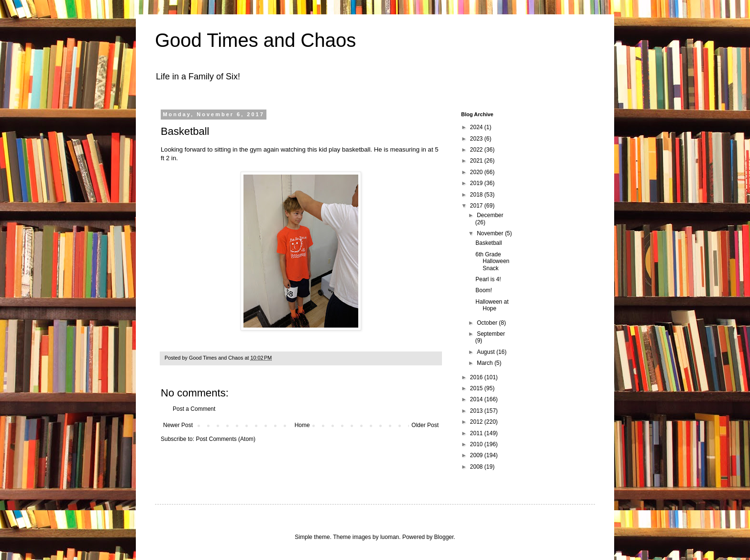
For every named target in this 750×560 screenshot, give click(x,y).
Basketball (489, 243)
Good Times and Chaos (255, 40)
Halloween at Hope (492, 305)
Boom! (484, 290)
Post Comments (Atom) (226, 439)
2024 (477, 127)
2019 (477, 183)
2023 (477, 139)
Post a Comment (194, 409)
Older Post (425, 425)
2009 (477, 455)
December (490, 215)
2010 (477, 444)
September (491, 334)
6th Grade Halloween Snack (492, 261)
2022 (477, 150)
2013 (477, 411)
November (491, 233)
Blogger (444, 537)
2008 (477, 467)
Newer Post (178, 425)
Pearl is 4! (488, 279)
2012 (477, 422)
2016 (477, 377)
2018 (477, 195)
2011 (477, 433)
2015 (477, 388)
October (488, 323)
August (487, 352)
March (486, 363)
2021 (477, 161)
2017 (477, 206)
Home (302, 425)
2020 (477, 172)
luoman (390, 537)
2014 (477, 399)
